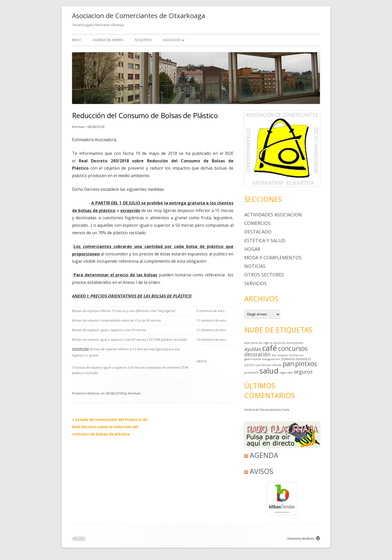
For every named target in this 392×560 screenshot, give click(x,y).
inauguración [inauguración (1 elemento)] (271, 359)
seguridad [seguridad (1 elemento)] (286, 373)
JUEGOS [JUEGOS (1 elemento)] (249, 365)
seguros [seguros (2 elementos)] (303, 372)
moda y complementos (273, 258)
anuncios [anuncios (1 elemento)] (280, 343)
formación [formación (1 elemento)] (296, 355)
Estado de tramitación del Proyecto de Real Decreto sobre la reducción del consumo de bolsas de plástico (110, 427)
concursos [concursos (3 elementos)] (293, 348)
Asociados (172, 40)
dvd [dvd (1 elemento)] (274, 355)
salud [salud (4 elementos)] (269, 371)
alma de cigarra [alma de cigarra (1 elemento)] (262, 343)
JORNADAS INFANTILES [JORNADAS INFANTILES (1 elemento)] (296, 359)
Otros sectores (264, 275)
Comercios (257, 223)
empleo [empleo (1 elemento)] (283, 355)
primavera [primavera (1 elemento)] (251, 373)
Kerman (78, 127)
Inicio (77, 40)
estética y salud (265, 240)
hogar (252, 249)
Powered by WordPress (304, 539)
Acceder (79, 539)
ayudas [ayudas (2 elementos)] (253, 349)
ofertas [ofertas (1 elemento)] (277, 365)
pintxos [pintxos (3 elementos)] (306, 364)
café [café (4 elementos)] (270, 348)
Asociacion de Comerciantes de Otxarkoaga (139, 16)
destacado (258, 232)
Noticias (94, 393)
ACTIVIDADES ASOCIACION (273, 215)
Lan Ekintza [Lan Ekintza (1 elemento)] (263, 365)
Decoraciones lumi (275, 410)
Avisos (261, 471)
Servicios (256, 283)
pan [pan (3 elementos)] (288, 364)
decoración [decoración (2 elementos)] (257, 354)
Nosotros (143, 40)
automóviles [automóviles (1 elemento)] (295, 343)
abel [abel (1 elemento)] (247, 343)
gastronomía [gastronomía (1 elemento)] (253, 359)
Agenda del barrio (108, 40)
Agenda (264, 455)
